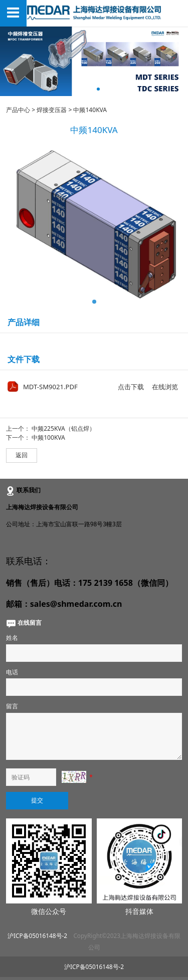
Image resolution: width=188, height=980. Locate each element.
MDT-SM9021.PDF (50, 387)
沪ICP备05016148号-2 (37, 935)
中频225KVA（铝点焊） (63, 428)
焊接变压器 (52, 110)
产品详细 (24, 322)
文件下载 (24, 359)
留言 (12, 706)
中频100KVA (48, 437)
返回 (22, 455)
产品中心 (18, 110)
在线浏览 (165, 387)
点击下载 (131, 387)
